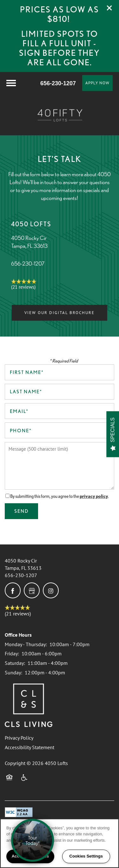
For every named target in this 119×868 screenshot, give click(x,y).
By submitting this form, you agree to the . (60, 496)
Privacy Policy (19, 738)
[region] (60, 843)
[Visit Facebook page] (13, 590)
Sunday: (13, 672)
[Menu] (11, 83)
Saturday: (15, 663)
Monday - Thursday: (26, 644)
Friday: (12, 653)
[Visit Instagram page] (51, 590)
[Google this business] (32, 590)
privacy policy (94, 496)
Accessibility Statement (30, 747)
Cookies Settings (86, 856)
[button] (109, 8)
